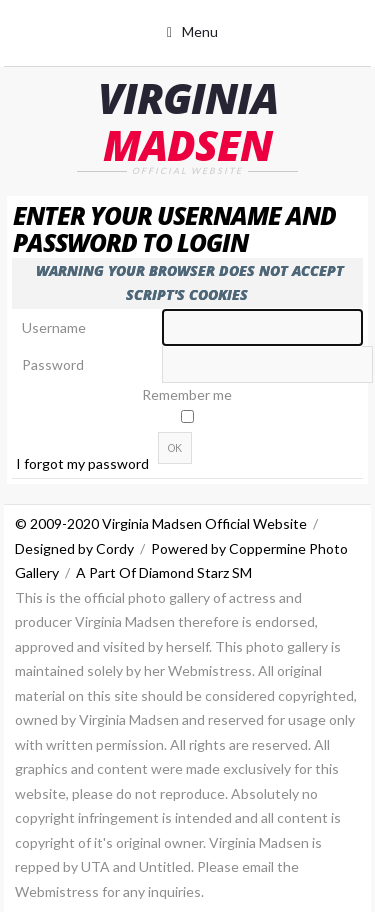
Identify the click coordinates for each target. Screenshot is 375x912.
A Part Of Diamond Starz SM (164, 572)
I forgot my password (82, 463)
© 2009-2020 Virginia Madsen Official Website (161, 523)
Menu (200, 31)
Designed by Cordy (74, 548)
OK (175, 448)
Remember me (187, 394)
